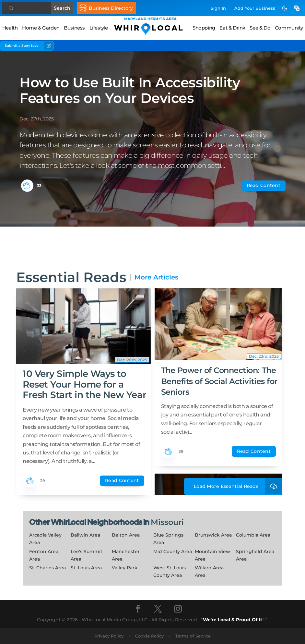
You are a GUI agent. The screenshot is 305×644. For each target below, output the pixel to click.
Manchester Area (126, 555)
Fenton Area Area (44, 555)
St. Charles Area (47, 568)
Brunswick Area (213, 535)
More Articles (156, 277)
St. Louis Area (86, 568)
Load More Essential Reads (238, 486)
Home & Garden (41, 28)
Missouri (167, 522)
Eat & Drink (232, 28)
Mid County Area (173, 551)
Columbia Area (253, 535)
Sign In (218, 8)
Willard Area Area (209, 571)
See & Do (260, 28)
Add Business (255, 8)
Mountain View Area (212, 555)
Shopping (204, 28)
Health (10, 28)
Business (74, 28)
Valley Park (125, 568)
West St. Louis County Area (170, 571)
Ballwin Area (85, 535)
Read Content (264, 185)
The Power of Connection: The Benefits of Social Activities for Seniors (219, 381)
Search (65, 8)
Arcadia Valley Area (45, 539)
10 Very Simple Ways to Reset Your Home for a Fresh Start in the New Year (84, 384)
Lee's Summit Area (87, 555)
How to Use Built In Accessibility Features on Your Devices (130, 90)
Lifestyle (99, 28)
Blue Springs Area (168, 539)
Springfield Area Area (255, 555)
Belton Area (126, 535)
